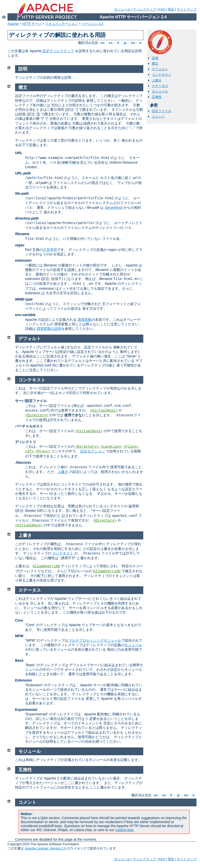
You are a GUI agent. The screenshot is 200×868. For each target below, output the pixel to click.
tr (141, 43)
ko (133, 43)
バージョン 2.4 (92, 24)
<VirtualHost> (104, 411)
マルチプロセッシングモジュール (95, 640)
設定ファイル (162, 111)
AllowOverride (46, 566)
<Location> (111, 447)
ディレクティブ (144, 9)
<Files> (131, 447)
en (102, 43)
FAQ (162, 9)
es (111, 43)
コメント (158, 116)
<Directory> (37, 415)
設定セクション (93, 451)
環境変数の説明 (49, 329)
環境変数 (85, 320)
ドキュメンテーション (61, 24)
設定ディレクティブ (58, 51)
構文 (155, 64)
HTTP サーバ (32, 24)
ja (125, 43)
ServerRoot (114, 208)
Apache (13, 24)
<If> (29, 451)
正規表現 (50, 250)
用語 (171, 9)
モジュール (122, 9)
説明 (155, 58)
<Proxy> (43, 451)
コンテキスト (162, 75)
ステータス (160, 86)
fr (118, 43)
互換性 (157, 97)
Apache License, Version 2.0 (46, 848)
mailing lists (124, 830)
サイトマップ (187, 9)
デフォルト (160, 69)
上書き (157, 80)
